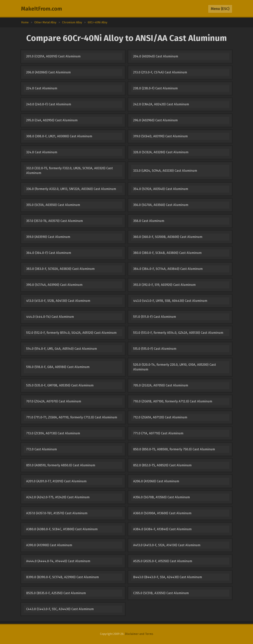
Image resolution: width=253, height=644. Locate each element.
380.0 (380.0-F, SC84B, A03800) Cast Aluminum (167, 253)
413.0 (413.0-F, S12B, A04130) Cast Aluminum (58, 301)
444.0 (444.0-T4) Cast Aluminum (50, 317)
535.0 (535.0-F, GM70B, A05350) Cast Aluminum (60, 385)
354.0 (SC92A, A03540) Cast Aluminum (161, 189)
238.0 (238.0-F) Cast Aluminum (155, 88)
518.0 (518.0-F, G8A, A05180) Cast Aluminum (58, 367)
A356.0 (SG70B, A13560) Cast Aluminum (162, 497)
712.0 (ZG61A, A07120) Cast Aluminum (160, 417)
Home (25, 22)
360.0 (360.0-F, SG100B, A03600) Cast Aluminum (168, 237)
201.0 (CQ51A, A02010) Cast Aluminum (53, 56)
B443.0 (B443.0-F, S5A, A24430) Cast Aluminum (168, 577)
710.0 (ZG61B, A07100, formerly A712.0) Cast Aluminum (173, 401)
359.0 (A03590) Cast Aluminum (48, 237)
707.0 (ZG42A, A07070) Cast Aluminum (54, 401)
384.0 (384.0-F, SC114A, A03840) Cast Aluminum (168, 269)
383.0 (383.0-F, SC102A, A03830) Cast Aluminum (60, 269)
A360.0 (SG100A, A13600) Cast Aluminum (162, 513)
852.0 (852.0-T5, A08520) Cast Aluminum (162, 465)
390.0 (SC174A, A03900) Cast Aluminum (54, 285)
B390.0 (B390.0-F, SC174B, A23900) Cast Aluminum (63, 577)
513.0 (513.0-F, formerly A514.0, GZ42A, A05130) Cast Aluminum (178, 333)
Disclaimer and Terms (139, 634)
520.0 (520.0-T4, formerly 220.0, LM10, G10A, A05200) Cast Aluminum (175, 367)
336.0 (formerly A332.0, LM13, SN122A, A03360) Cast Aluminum (71, 189)
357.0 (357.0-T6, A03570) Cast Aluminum (55, 221)
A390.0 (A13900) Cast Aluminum (49, 545)
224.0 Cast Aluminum (42, 88)
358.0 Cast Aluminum (149, 221)
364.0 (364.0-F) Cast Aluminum (49, 253)
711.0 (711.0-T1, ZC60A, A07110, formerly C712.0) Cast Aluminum (72, 417)
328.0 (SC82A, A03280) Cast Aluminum (161, 152)
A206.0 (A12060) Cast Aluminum (156, 481)
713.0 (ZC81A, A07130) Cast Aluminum (53, 433)
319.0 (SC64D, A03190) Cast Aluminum (160, 136)
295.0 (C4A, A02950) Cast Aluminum (52, 120)
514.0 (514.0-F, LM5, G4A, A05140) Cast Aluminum (62, 349)
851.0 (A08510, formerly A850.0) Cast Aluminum (61, 465)
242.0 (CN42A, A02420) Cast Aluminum (161, 104)
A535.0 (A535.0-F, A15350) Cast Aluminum (163, 561)
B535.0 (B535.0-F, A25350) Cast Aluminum (56, 593)
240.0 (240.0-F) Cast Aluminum (49, 104)
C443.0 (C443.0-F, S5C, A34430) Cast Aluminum (60, 609)
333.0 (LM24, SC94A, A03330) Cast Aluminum (165, 171)
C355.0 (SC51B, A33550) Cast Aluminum (161, 593)
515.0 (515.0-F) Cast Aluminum (155, 349)
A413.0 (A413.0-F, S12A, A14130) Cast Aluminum (167, 545)
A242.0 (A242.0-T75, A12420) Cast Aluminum (58, 497)
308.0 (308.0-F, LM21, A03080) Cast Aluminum (59, 136)
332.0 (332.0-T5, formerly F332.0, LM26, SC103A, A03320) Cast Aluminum (69, 171)
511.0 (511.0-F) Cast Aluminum (155, 317)
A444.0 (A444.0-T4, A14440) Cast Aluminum (58, 561)
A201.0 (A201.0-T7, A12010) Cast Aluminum (56, 481)
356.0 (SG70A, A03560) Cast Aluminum (161, 205)
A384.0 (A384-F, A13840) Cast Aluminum (162, 529)
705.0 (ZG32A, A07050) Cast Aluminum (161, 385)
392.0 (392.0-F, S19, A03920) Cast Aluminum (164, 285)
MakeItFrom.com (42, 9)
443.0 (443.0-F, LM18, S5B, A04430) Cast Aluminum (170, 301)
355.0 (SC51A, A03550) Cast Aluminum (53, 205)
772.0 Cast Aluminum (42, 449)
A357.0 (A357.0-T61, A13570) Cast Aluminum (57, 513)
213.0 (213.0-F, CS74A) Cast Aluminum (160, 72)
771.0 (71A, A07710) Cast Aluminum (158, 433)
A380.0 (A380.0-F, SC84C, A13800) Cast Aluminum (62, 529)
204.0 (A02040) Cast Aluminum (156, 56)
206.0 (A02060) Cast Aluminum (48, 72)
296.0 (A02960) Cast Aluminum (155, 120)
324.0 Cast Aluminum (42, 152)
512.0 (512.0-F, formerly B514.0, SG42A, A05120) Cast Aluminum (71, 333)
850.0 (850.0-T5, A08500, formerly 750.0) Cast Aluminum (174, 449)
